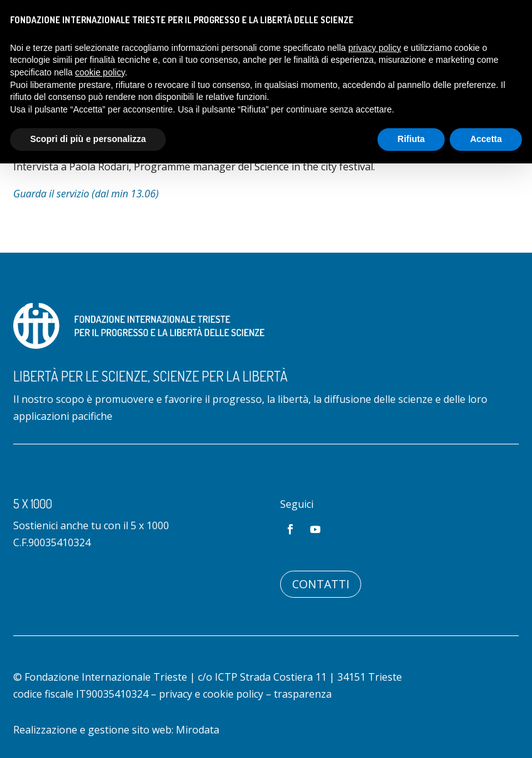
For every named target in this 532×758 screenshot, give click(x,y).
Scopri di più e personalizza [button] (88, 139)
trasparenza (303, 694)
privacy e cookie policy (211, 694)
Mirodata (198, 730)
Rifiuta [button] (411, 139)
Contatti (321, 584)
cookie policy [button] (100, 72)
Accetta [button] (486, 139)
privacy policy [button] (375, 48)
